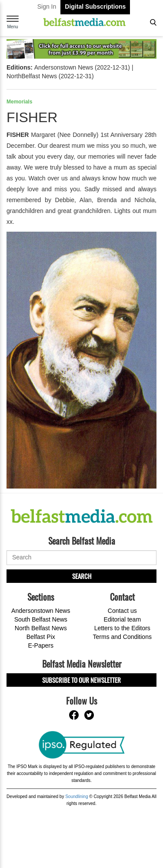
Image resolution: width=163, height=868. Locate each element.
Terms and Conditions (122, 637)
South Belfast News (41, 619)
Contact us (122, 611)
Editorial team (122, 619)
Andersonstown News (41, 611)
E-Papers (41, 645)
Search (82, 576)
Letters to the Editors (122, 628)
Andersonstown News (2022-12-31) (82, 67)
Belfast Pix (41, 637)
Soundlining (77, 796)
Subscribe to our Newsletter (81, 680)
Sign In (47, 7)
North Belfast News (41, 628)
